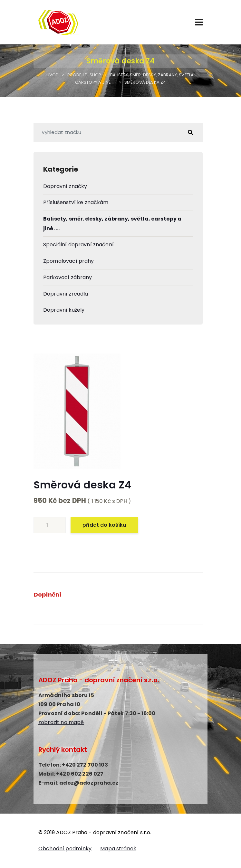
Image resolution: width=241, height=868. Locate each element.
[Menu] (199, 22)
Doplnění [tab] (48, 594)
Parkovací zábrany (68, 277)
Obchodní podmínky (65, 849)
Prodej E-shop (84, 75)
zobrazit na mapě (61, 722)
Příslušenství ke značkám (76, 202)
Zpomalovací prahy (69, 261)
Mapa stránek (118, 849)
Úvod (53, 75)
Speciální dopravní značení (78, 245)
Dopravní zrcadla (66, 294)
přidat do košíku (104, 525)
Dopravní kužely (64, 310)
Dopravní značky (65, 186)
